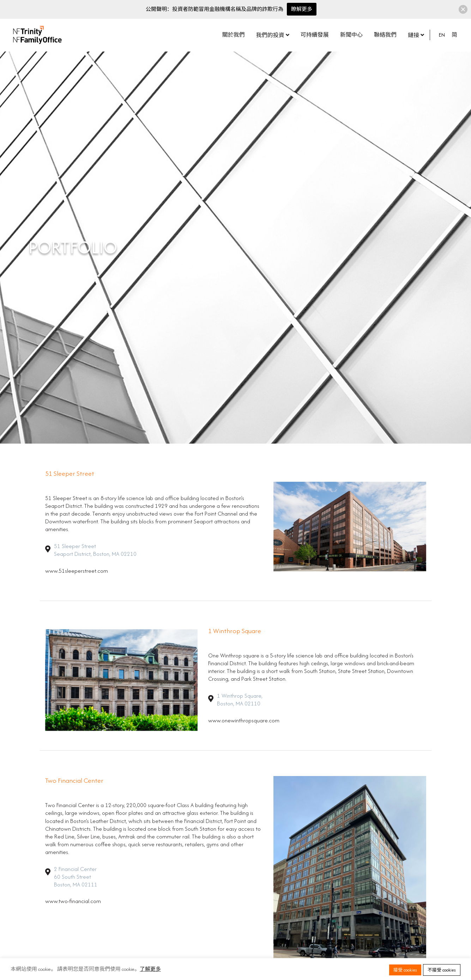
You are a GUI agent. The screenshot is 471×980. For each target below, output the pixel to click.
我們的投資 (270, 35)
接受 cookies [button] (405, 970)
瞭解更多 (302, 9)
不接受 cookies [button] (442, 970)
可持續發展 (315, 35)
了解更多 (150, 969)
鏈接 (413, 35)
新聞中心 (351, 35)
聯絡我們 (385, 35)
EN (442, 35)
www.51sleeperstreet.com (77, 571)
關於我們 (234, 35)
